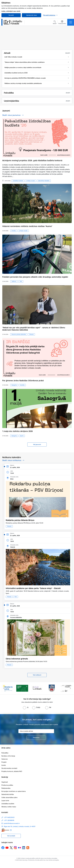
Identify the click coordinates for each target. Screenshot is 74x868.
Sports (22, 436)
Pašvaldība (5, 753)
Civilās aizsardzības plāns (9, 797)
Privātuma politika (7, 785)
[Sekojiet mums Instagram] (15, 848)
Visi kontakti (11, 836)
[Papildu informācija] (11, 830)
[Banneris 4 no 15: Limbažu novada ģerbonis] (52, 688)
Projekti (4, 762)
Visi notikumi (37, 675)
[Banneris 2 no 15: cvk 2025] (22, 688)
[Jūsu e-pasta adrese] (36, 731)
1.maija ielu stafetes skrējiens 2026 (17, 431)
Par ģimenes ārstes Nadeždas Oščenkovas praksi (23, 381)
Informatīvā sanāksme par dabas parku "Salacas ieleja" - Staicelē (33, 588)
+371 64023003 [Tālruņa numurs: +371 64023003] (9, 817)
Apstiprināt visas (32, 15)
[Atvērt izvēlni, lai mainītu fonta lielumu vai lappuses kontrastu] (62, 23)
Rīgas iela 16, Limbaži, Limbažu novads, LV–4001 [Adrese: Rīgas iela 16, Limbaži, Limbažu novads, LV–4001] (20, 826)
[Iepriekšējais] (4, 688)
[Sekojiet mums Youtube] (7, 848)
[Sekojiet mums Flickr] (19, 848)
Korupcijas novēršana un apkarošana (14, 791)
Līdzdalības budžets (18, 181)
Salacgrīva (14, 385)
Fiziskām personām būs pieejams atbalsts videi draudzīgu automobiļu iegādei (35, 277)
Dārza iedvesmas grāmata (17, 659)
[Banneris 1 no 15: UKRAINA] (7, 688)
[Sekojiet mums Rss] (28, 848)
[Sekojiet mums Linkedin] (24, 848)
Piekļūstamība (6, 788)
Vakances (5, 759)
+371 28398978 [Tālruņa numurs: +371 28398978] (9, 820)
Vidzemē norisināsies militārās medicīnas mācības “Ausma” (27, 226)
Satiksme (14, 281)
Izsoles (4, 765)
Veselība (22, 385)
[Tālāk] (70, 688)
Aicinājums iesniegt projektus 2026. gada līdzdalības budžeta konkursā (32, 160)
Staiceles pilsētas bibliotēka (19, 334)
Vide (21, 281)
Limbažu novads (31, 181)
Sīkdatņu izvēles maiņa (9, 807)
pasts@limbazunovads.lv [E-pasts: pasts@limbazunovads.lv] (12, 823)
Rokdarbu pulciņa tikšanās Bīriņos (20, 520)
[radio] (26, 707)
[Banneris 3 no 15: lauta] (37, 688)
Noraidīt (11, 15)
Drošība (14, 231)
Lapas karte (5, 801)
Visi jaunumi (37, 444)
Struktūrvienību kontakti (9, 768)
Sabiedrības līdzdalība (44, 181)
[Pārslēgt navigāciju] (71, 22)
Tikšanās (31, 334)
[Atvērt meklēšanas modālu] (55, 23)
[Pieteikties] (36, 738)
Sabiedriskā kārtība (8, 794)
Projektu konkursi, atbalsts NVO (12, 771)
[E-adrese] (5, 830)
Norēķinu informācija (8, 756)
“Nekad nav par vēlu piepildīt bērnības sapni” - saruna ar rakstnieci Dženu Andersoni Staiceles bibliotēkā (34, 329)
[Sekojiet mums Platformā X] (11, 848)
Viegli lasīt (5, 782)
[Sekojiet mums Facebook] (3, 848)
